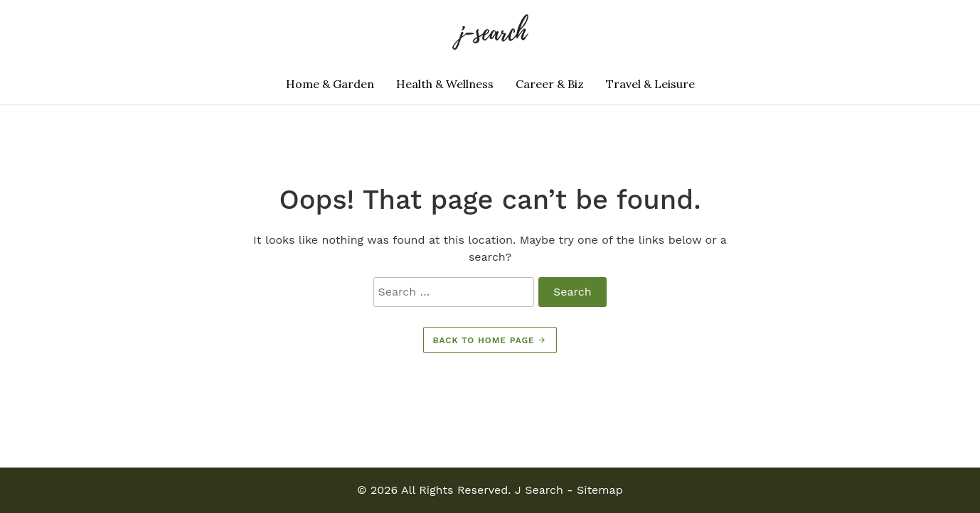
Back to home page (490, 340)
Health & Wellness (445, 84)
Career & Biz (550, 84)
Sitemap (600, 490)
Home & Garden (330, 84)
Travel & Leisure (650, 84)
